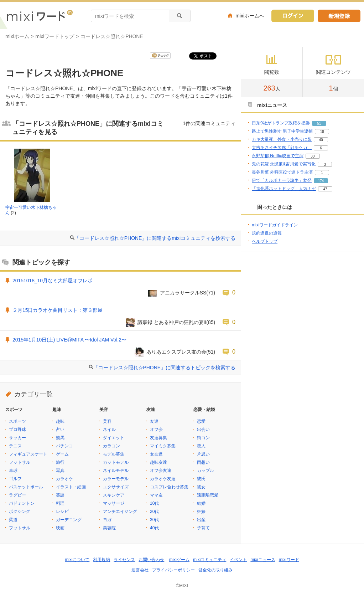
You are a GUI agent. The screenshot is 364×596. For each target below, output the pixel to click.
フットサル (20, 462)
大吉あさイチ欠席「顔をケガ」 (282, 148)
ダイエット (114, 438)
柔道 (13, 520)
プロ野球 (17, 430)
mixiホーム (17, 36)
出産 (201, 520)
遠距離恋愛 (208, 495)
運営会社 (140, 570)
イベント (238, 560)
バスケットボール (26, 487)
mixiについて (77, 560)
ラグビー (17, 495)
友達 (154, 421)
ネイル (109, 430)
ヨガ (107, 520)
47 (325, 189)
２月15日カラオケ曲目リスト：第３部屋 (58, 310)
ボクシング (20, 512)
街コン (203, 438)
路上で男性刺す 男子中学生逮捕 (282, 131)
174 (321, 181)
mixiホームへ (250, 16)
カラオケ (64, 479)
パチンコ (64, 446)
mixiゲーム (179, 560)
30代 (154, 520)
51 (319, 124)
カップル (206, 471)
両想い (203, 462)
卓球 (13, 471)
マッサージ (114, 503)
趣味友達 (158, 462)
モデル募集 (114, 454)
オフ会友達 (161, 471)
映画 (60, 528)
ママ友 (156, 495)
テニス (15, 446)
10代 (154, 503)
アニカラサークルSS (183, 293)
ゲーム (62, 454)
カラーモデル (116, 479)
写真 (60, 471)
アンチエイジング (120, 512)
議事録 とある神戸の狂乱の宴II (172, 322)
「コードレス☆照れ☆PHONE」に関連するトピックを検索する (164, 368)
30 (313, 156)
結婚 (201, 503)
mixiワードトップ (55, 36)
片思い (203, 454)
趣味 (60, 421)
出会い (203, 430)
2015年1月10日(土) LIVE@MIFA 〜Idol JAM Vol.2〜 (69, 340)
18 (322, 132)
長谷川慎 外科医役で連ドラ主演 (282, 172)
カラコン (111, 446)
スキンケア (114, 495)
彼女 (201, 487)
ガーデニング (69, 520)
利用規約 (102, 560)
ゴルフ (15, 479)
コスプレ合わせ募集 (169, 487)
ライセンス (124, 560)
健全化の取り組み (215, 570)
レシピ (62, 512)
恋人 (201, 446)
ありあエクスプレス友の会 (176, 352)
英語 (60, 495)
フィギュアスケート (28, 454)
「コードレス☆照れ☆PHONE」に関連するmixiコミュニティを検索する (155, 238)
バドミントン (22, 503)
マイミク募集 (163, 446)
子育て (203, 528)
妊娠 (201, 512)
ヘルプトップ (265, 241)
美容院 (109, 528)
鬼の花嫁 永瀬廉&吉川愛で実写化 (284, 164)
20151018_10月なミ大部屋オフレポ (53, 281)
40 (321, 140)
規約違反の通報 (267, 233)
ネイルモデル (116, 471)
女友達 (156, 454)
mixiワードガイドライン (275, 225)
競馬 (60, 438)
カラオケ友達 (163, 479)
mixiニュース (263, 560)
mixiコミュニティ (210, 560)
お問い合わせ (151, 560)
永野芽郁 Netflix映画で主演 (278, 156)
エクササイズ (116, 487)
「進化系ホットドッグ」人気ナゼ (284, 189)
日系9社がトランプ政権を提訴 (281, 123)
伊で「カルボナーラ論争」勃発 (282, 180)
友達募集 (158, 438)
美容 (107, 421)
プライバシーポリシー (173, 570)
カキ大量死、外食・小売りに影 (282, 139)
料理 (60, 503)
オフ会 (156, 430)
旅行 (60, 462)
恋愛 (201, 421)
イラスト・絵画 (71, 487)
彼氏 (201, 479)
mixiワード (289, 560)
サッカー (17, 438)
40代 (154, 528)
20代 (154, 512)
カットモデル (116, 462)
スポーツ (17, 421)
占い (60, 430)
